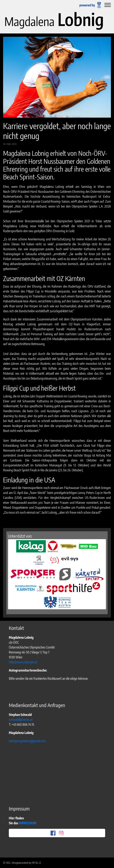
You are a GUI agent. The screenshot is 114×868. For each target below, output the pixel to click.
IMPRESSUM (28, 823)
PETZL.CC (36, 863)
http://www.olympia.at (23, 662)
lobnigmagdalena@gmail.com (27, 741)
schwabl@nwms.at (21, 720)
